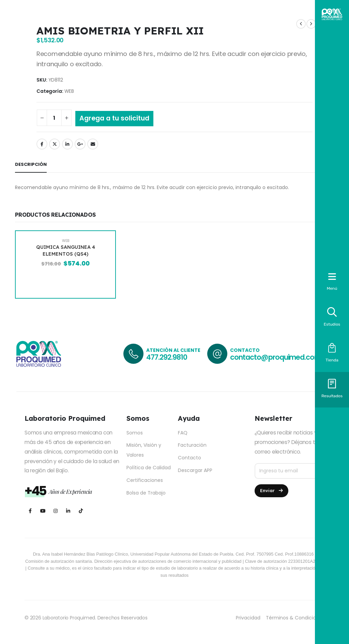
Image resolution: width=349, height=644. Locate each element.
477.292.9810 (166, 357)
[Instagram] (55, 511)
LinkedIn (67, 144)
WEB (69, 91)
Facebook (42, 144)
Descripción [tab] (31, 164)
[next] (311, 24)
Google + (80, 144)
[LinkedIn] (68, 511)
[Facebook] (30, 511)
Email (93, 144)
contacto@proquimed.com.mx (281, 357)
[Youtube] (43, 511)
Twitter (55, 144)
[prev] (301, 24)
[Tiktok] (81, 511)
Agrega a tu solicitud (114, 118)
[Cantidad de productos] (54, 118)
